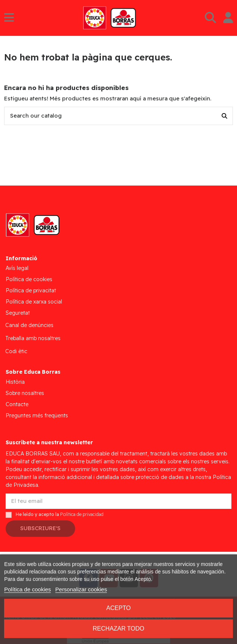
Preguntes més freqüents (37, 416)
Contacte (17, 404)
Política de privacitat (31, 290)
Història (15, 382)
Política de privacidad (82, 514)
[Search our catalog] (224, 116)
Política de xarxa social (34, 302)
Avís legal (17, 268)
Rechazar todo (118, 629)
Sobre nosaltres (25, 393)
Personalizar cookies (81, 589)
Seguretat (18, 313)
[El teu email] (118, 501)
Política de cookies (29, 279)
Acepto (118, 608)
